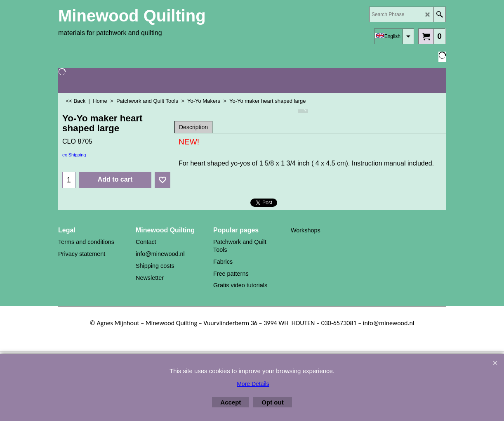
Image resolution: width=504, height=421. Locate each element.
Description (193, 127)
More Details (253, 384)
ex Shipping (74, 155)
